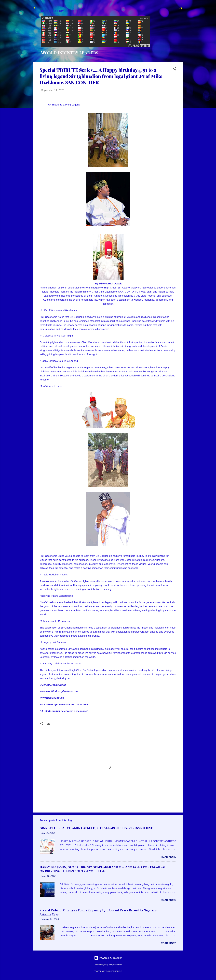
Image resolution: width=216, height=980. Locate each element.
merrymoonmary (115, 964)
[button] (174, 69)
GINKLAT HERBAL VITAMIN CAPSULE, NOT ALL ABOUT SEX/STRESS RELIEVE (96, 828)
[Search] (181, 9)
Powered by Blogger (108, 958)
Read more (169, 857)
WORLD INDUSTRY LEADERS (70, 53)
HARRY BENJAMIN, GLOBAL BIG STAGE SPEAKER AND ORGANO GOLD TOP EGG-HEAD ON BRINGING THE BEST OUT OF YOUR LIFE (103, 869)
